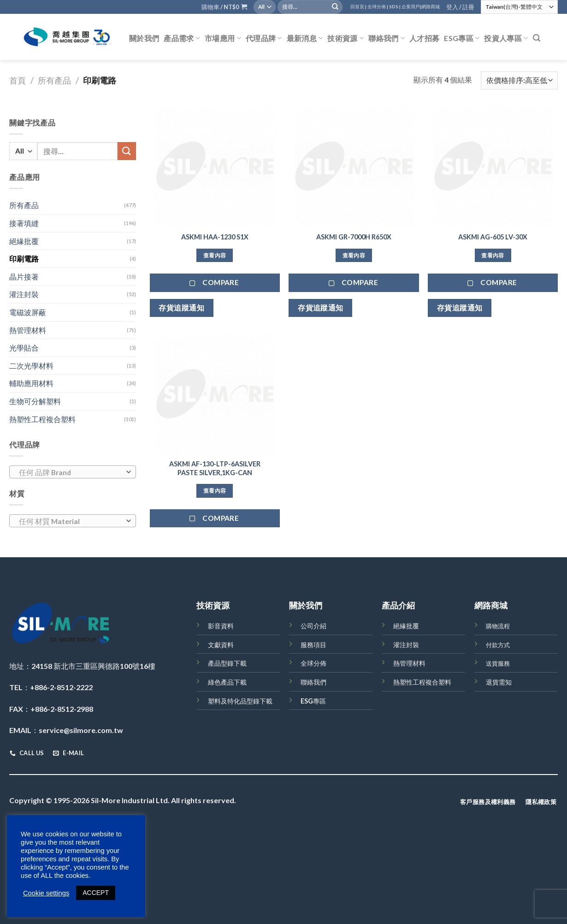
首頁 (18, 80)
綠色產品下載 (227, 682)
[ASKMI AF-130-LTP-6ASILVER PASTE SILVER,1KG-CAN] (215, 393)
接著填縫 (24, 223)
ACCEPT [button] (96, 893)
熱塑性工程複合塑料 (42, 419)
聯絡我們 (387, 38)
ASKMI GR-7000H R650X (354, 237)
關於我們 (144, 38)
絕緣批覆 (24, 241)
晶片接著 (24, 277)
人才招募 (424, 38)
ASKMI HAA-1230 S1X (215, 237)
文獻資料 (221, 645)
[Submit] (335, 7)
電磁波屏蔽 (28, 312)
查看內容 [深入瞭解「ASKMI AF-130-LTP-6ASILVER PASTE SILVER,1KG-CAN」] (215, 491)
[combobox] (73, 472)
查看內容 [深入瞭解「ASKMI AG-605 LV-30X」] (493, 255)
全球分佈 (313, 663)
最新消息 (305, 38)
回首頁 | (358, 7)
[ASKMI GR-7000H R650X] (354, 166)
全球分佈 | (378, 7)
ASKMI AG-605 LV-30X (493, 237)
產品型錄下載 (227, 663)
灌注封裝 (24, 294)
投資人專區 (506, 38)
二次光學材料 (31, 366)
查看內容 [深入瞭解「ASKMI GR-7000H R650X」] (354, 255)
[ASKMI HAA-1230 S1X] (215, 166)
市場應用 (223, 38)
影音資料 (221, 626)
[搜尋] (537, 38)
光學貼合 (24, 348)
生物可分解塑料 (35, 401)
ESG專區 (462, 38)
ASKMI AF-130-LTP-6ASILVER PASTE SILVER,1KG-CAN (215, 468)
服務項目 (313, 645)
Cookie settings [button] (46, 893)
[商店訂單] (519, 80)
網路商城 (431, 7)
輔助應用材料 (31, 383)
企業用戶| (411, 7)
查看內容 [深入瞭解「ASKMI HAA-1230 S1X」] (215, 255)
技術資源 (346, 38)
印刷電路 (24, 259)
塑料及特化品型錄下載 (240, 701)
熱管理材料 (28, 330)
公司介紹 (313, 626)
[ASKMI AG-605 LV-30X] (493, 166)
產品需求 (182, 38)
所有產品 (54, 80)
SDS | (395, 7)
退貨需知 (499, 682)
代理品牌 (264, 38)
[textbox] (71, 472)
